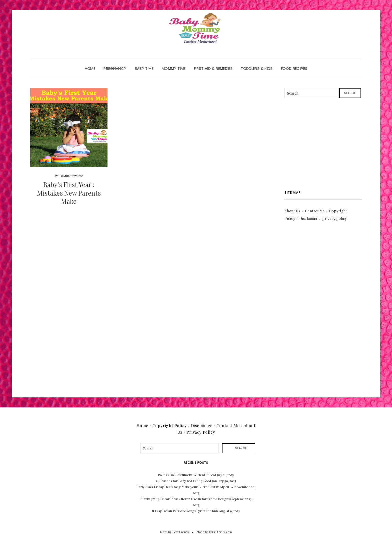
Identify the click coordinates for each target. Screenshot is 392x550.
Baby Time (144, 68)
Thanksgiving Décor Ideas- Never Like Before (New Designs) (185, 499)
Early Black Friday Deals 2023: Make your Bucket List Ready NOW (185, 487)
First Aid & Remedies (213, 68)
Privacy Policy (201, 432)
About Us (292, 211)
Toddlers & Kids (257, 68)
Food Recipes (294, 68)
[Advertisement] (323, 144)
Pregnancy (115, 68)
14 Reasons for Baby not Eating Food (183, 481)
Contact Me (315, 211)
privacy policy (334, 218)
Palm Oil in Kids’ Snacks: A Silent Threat (187, 475)
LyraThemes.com (220, 532)
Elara (164, 532)
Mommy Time (174, 68)
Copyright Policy (170, 426)
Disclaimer (309, 218)
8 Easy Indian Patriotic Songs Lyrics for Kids (185, 511)
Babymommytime (71, 176)
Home (90, 68)
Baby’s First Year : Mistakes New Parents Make (69, 193)
